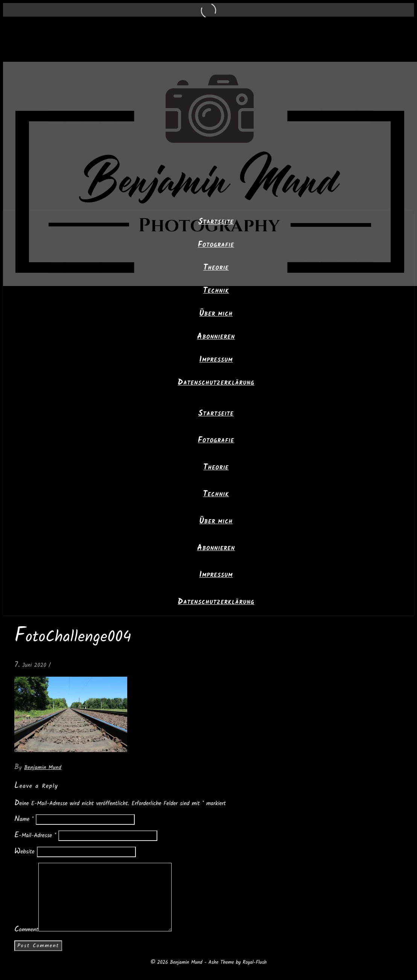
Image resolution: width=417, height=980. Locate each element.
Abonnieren (216, 337)
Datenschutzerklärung (216, 383)
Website (24, 852)
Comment (26, 930)
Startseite (216, 222)
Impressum (216, 360)
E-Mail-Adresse (35, 836)
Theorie (216, 268)
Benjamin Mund (43, 767)
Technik (216, 291)
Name (24, 819)
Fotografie (216, 245)
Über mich (216, 314)
